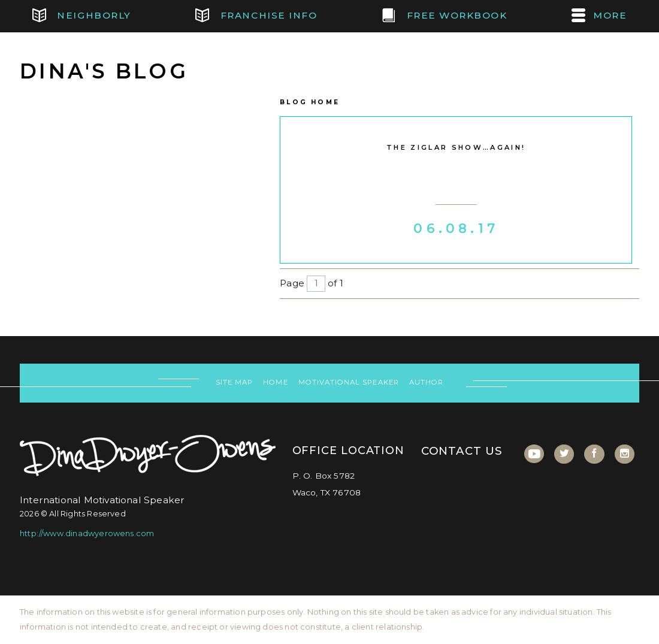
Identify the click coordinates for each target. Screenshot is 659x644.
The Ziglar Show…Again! (456, 147)
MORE (599, 16)
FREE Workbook (445, 16)
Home (275, 382)
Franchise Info (256, 16)
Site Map (234, 382)
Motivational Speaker (349, 382)
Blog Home (310, 102)
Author (426, 382)
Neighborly (82, 16)
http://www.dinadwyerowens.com (87, 533)
